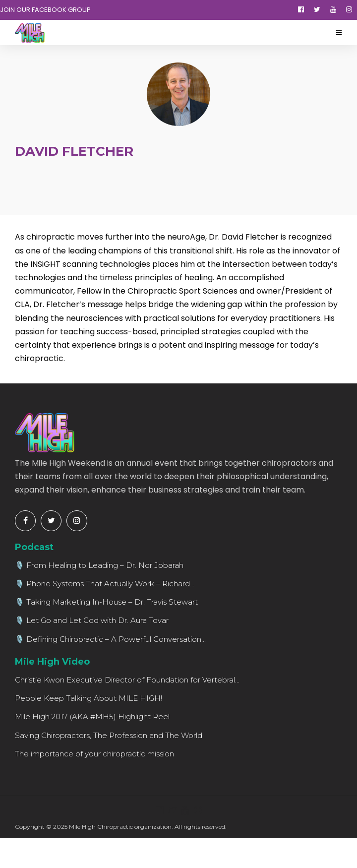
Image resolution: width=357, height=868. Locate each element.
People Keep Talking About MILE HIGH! (89, 698)
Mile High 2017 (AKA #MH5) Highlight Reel (92, 716)
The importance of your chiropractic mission (94, 754)
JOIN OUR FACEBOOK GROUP (45, 10)
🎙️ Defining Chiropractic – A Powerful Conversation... (110, 639)
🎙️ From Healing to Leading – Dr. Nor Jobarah (99, 565)
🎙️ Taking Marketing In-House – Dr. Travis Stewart (106, 602)
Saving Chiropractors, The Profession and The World (109, 735)
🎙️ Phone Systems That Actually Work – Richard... (105, 584)
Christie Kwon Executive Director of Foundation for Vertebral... (127, 680)
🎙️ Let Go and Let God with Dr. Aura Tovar (92, 620)
